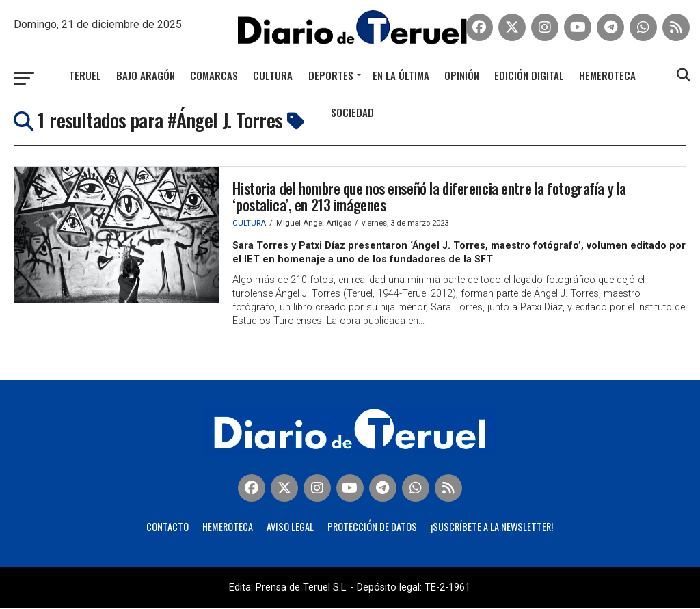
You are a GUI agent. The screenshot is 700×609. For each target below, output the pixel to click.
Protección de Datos (372, 527)
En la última (401, 75)
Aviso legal (290, 527)
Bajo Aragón (146, 75)
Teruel (85, 75)
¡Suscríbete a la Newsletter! (492, 527)
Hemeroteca (607, 75)
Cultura (273, 75)
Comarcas (214, 75)
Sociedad (352, 112)
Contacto (167, 527)
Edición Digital (529, 75)
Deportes (331, 75)
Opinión (462, 75)
